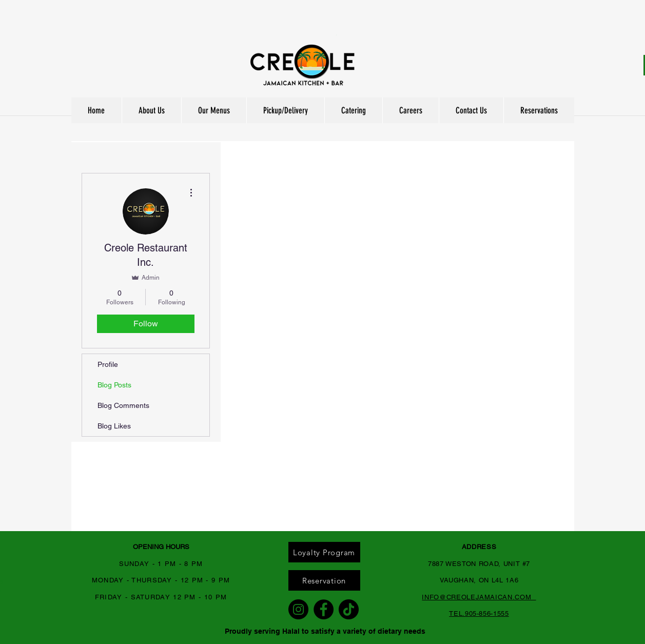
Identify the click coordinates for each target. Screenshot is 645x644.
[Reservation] (324, 580)
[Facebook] (324, 609)
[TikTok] (349, 609)
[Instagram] (298, 609)
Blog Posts (114, 385)
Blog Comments (123, 405)
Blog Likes (114, 426)
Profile (108, 364)
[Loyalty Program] (324, 552)
